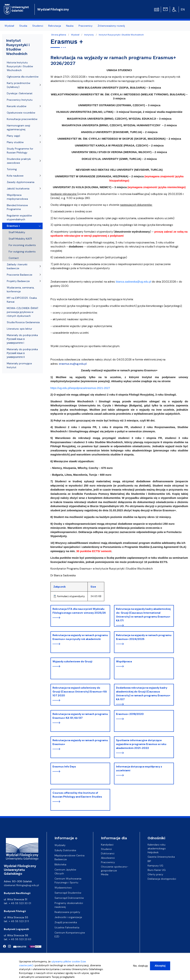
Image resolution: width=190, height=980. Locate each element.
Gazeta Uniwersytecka (161, 857)
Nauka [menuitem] (70, 26)
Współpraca (124, 661)
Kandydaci (107, 845)
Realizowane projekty (67, 912)
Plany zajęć (13, 136)
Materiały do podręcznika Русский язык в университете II (22, 353)
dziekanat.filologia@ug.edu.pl (21, 885)
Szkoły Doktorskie (65, 850)
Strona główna (59, 35)
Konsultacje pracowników (22, 119)
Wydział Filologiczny (53, 9)
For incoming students (22, 245)
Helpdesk (153, 852)
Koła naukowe (15, 176)
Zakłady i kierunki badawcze (17, 266)
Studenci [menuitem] (38, 26)
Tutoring (12, 169)
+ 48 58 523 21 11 (19, 921)
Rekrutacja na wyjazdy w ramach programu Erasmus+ (80, 742)
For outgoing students (22, 252)
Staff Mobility (17, 232)
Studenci (106, 849)
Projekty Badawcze (18, 281)
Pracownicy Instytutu (20, 100)
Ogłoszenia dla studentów (23, 77)
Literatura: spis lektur (19, 329)
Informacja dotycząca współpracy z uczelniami (139, 768)
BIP (149, 861)
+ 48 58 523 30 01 (20, 903)
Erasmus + (13, 226)
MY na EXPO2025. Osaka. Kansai (22, 300)
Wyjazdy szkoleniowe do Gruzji (72, 661)
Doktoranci (108, 853)
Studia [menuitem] (23, 26)
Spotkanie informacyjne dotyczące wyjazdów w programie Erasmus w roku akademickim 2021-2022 (141, 744)
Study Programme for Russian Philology (20, 151)
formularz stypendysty (71, 596)
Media (105, 874)
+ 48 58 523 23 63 (20, 939)
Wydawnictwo (63, 888)
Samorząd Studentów (68, 893)
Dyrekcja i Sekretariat (20, 93)
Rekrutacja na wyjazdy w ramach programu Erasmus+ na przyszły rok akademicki (80, 637)
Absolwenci (108, 858)
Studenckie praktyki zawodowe (19, 161)
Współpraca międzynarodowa (17, 197)
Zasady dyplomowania (21, 182)
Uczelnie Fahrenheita (67, 927)
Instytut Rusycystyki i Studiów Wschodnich (121, 35)
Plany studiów (15, 142)
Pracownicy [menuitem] (86, 26)
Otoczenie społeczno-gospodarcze (115, 869)
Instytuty (89, 35)
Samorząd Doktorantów (69, 898)
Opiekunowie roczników (21, 113)
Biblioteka (60, 864)
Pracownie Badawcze (20, 275)
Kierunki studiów (17, 106)
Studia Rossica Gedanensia (23, 322)
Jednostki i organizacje (68, 917)
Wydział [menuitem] (9, 26)
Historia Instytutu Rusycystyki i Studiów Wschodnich (20, 66)
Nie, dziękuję (140, 968)
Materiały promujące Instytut (19, 365)
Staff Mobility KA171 (20, 239)
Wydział (75, 35)
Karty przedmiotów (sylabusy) (19, 85)
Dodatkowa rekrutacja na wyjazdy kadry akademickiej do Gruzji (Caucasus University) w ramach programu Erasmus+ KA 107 (143, 693)
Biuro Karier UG (157, 870)
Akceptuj (160, 968)
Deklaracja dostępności (162, 879)
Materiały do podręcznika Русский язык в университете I (22, 339)
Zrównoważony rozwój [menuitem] (111, 26)
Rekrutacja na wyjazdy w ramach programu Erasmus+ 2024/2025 (144, 637)
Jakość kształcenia (18, 189)
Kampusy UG (155, 866)
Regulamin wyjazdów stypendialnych (19, 217)
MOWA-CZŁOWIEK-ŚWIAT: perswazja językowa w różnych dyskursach (23, 312)
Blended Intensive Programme (17, 207)
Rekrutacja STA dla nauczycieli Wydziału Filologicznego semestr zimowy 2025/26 (79, 611)
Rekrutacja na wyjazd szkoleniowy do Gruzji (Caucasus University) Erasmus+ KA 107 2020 (80, 692)
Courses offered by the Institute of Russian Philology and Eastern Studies (77, 795)
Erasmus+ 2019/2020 (130, 714)
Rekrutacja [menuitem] (55, 26)
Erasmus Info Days (64, 767)
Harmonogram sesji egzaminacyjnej (18, 127)
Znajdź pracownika (66, 922)
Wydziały (60, 845)
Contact (14, 258)
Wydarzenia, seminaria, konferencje (21, 289)
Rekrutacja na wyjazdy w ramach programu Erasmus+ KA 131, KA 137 (80, 716)
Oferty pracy (155, 874)
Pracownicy (108, 862)
